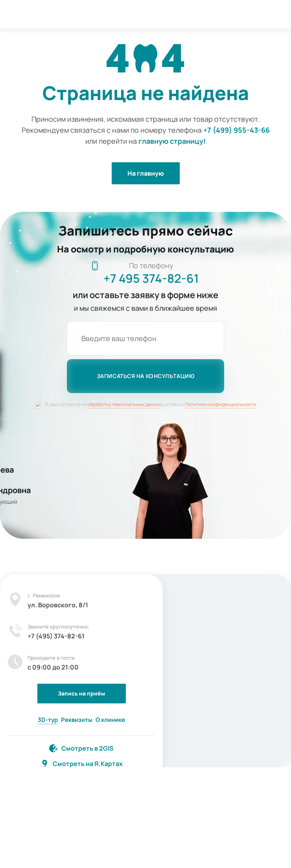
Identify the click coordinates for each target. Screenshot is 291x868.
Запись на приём (81, 693)
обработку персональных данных (124, 404)
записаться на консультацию (146, 376)
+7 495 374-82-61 (151, 278)
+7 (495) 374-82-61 (56, 636)
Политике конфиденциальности (221, 404)
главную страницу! (172, 141)
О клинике (110, 720)
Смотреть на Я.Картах (88, 764)
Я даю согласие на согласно (151, 404)
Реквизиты (77, 720)
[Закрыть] (150, 587)
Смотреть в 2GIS (87, 748)
